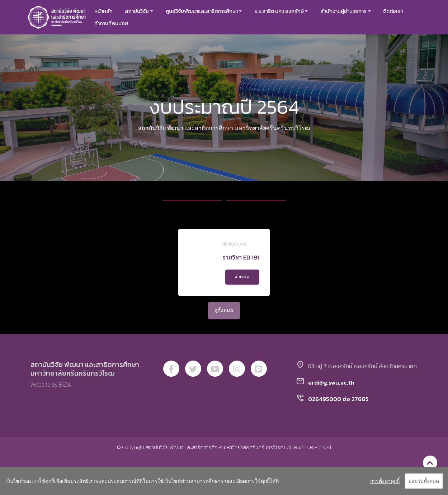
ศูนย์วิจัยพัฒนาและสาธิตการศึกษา (207, 11)
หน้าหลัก (109, 11)
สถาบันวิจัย (142, 11)
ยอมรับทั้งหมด (424, 481)
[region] (224, 481)
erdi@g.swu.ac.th (331, 391)
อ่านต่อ (243, 281)
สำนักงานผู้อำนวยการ (349, 11)
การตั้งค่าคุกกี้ (385, 481)
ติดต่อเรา (398, 11)
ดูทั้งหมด (224, 319)
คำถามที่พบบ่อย (117, 23)
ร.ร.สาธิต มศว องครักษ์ (284, 11)
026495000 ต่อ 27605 (338, 408)
